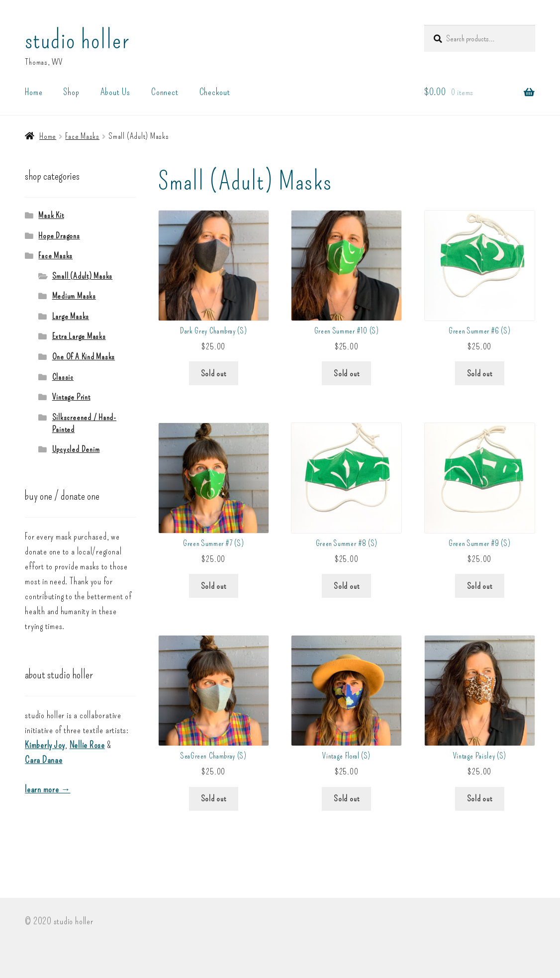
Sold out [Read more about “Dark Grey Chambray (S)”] (214, 373)
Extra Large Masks (79, 336)
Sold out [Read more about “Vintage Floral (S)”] (346, 798)
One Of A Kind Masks (84, 356)
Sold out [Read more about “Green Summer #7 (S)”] (214, 586)
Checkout (215, 92)
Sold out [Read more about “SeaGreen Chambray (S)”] (214, 798)
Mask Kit (51, 215)
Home (34, 92)
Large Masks (71, 316)
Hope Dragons (59, 235)
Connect (165, 92)
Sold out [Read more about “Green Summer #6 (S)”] (480, 373)
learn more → (47, 789)
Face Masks (82, 136)
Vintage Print (71, 397)
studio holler (77, 40)
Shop (71, 92)
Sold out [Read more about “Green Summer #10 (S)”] (346, 373)
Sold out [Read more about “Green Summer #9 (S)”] (480, 586)
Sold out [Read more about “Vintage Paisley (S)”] (480, 798)
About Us (115, 92)
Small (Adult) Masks (83, 276)
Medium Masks (74, 296)
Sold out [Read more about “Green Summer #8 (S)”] (346, 586)
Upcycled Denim (76, 449)
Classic (63, 377)
